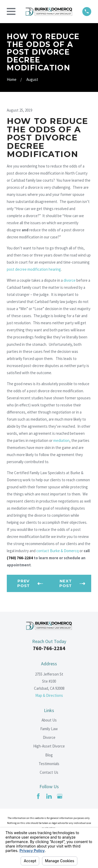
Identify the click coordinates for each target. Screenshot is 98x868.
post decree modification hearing (34, 269)
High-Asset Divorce (49, 746)
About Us (49, 720)
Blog (49, 755)
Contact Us (49, 772)
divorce (70, 280)
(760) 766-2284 (20, 558)
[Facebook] (38, 796)
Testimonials (49, 764)
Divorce (49, 737)
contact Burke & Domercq (57, 551)
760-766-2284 (49, 648)
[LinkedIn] (49, 796)
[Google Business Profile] (60, 796)
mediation (61, 440)
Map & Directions (49, 695)
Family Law (49, 729)
